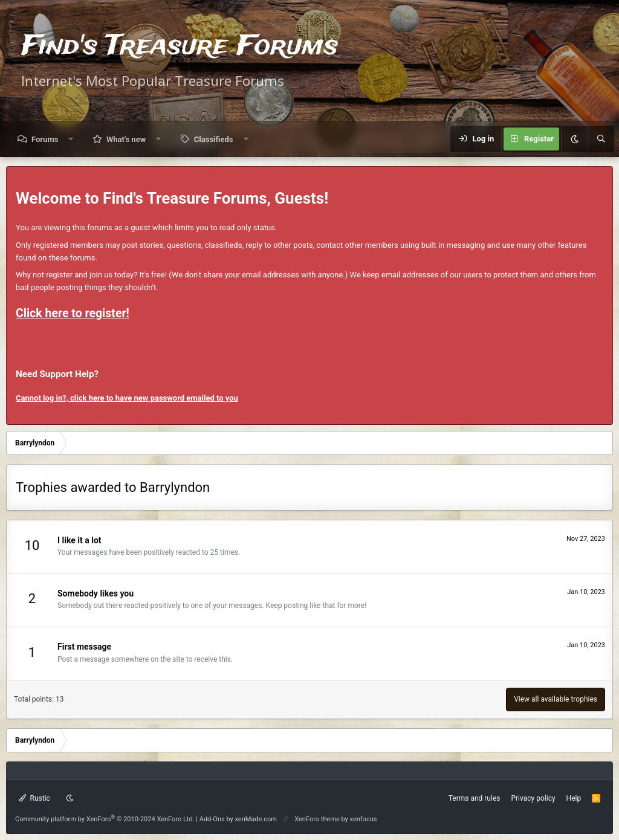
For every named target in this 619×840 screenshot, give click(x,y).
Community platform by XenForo (105, 819)
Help (574, 798)
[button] (71, 139)
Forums (45, 139)
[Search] (601, 139)
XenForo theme (317, 819)
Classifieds (214, 139)
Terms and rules (475, 798)
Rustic (34, 798)
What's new (126, 139)
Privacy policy (533, 798)
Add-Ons (212, 819)
